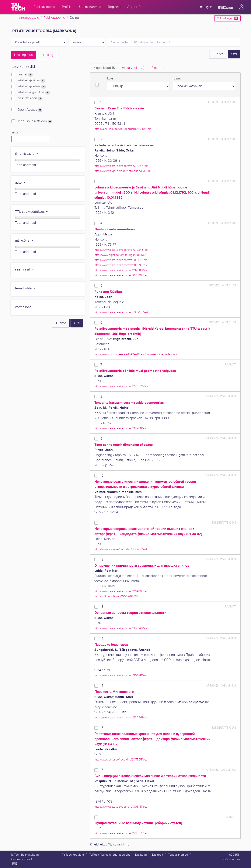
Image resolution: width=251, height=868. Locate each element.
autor (21, 183)
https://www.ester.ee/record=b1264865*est (121, 591)
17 (102, 770)
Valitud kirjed (227, 18)
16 (102, 728)
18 (102, 817)
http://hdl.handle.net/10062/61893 (116, 596)
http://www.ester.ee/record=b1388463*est (121, 549)
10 (102, 476)
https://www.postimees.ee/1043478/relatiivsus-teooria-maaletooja (136, 354)
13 (102, 607)
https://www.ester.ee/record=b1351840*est (121, 628)
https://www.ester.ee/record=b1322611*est (121, 428)
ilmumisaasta (27, 154)
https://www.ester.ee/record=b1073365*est (121, 275)
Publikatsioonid (54, 18)
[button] (241, 7)
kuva (110, 79)
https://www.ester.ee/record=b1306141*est (121, 675)
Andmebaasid (29, 18)
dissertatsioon (30, 98)
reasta (177, 79)
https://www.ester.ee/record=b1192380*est (121, 270)
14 (102, 639)
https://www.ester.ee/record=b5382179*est (121, 312)
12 (102, 560)
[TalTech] (18, 7)
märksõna (24, 241)
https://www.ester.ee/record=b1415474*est (121, 260)
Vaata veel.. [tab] (133, 68)
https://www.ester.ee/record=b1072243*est (121, 166)
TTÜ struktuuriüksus (32, 212)
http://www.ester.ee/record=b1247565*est (121, 760)
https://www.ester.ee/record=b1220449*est (121, 717)
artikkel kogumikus (34, 92)
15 (102, 686)
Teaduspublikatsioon (35, 121)
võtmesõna (25, 307)
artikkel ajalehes (32, 86)
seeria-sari (25, 270)
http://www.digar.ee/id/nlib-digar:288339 (120, 255)
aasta (15, 133)
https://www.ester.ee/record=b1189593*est (121, 265)
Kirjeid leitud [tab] (104, 68)
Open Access (30, 110)
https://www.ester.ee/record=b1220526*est (121, 386)
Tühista (218, 54)
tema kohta (25, 288)
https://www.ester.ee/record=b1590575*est (121, 833)
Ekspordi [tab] (158, 68)
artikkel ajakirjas (31, 81)
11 (101, 523)
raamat (25, 75)
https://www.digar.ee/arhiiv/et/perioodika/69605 (125, 171)
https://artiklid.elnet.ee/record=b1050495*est (123, 129)
